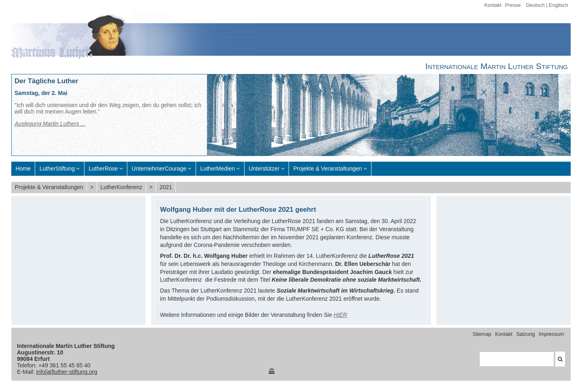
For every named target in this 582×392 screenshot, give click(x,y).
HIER (340, 315)
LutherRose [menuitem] (103, 169)
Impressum (551, 334)
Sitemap (482, 334)
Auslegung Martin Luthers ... (50, 124)
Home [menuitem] (23, 169)
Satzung (525, 334)
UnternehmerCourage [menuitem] (159, 169)
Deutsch (536, 5)
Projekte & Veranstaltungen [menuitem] (328, 169)
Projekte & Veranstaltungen (49, 187)
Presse (513, 5)
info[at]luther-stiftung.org (66, 372)
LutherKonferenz (122, 187)
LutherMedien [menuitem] (217, 169)
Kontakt (493, 5)
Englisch (559, 5)
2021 (166, 187)
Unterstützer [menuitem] (264, 169)
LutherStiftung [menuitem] (57, 169)
